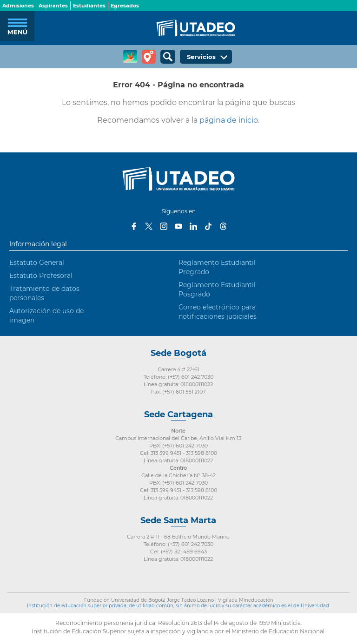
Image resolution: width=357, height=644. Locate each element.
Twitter (149, 226)
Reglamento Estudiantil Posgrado (217, 289)
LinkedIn (193, 226)
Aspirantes (53, 6)
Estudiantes (89, 6)
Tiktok (208, 226)
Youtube (178, 226)
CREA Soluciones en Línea (130, 57)
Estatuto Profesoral (41, 276)
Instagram (164, 226)
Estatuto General (37, 263)
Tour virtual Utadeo (149, 57)
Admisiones (18, 6)
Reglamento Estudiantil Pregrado (217, 267)
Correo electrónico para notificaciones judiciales (218, 312)
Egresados (125, 6)
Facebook (134, 226)
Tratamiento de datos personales (44, 293)
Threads (223, 226)
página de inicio (229, 120)
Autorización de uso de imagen (46, 315)
